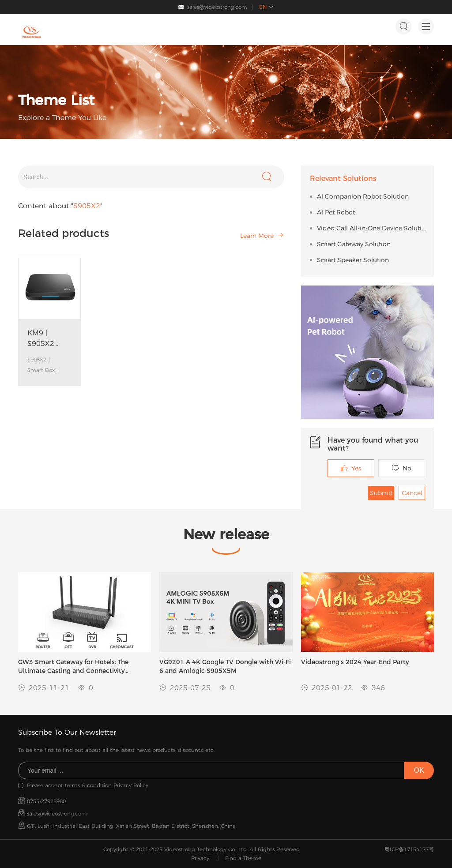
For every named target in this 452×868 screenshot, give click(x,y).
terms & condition (89, 785)
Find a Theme (243, 858)
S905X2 (37, 359)
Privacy (200, 858)
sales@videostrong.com (217, 7)
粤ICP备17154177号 (409, 849)
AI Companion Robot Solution (363, 196)
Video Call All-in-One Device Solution (371, 228)
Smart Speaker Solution (353, 260)
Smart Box (41, 370)
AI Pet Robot (336, 212)
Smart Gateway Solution (354, 244)
